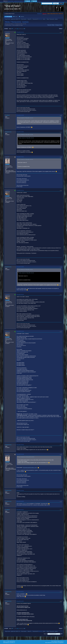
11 (19, 29)
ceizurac (7, 157)
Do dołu (6, 29)
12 (21, 29)
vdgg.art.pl (44, 14)
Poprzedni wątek (51, 25)
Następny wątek (59, 25)
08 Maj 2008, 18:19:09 (20, 490)
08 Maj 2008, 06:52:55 (20, 294)
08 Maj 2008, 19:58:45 (20, 501)
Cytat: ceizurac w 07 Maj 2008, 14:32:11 (26, 270)
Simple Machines (12, 641)
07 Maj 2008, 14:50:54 (20, 267)
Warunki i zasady (57, 641)
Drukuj (61, 29)
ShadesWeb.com (12, 643)
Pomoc (52, 641)
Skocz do (45, 634)
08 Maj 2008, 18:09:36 (20, 445)
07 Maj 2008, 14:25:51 (20, 132)
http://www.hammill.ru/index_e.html (30, 468)
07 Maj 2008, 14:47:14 (20, 190)
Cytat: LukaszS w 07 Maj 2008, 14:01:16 (26, 118)
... (14, 29)
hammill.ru (24, 504)
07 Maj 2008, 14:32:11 (20, 157)
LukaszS (7, 32)
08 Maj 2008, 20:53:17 (20, 592)
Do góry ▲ (62, 641)
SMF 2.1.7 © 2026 (6, 641)
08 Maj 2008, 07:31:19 (20, 331)
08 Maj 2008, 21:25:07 (20, 601)
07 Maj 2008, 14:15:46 (20, 115)
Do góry (6, 629)
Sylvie (44, 19)
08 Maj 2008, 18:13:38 (20, 454)
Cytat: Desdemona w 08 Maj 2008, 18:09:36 (26, 457)
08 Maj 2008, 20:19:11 (20, 510)
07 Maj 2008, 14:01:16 (20, 32)
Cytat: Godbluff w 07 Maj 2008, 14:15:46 (26, 135)
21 (23, 29)
